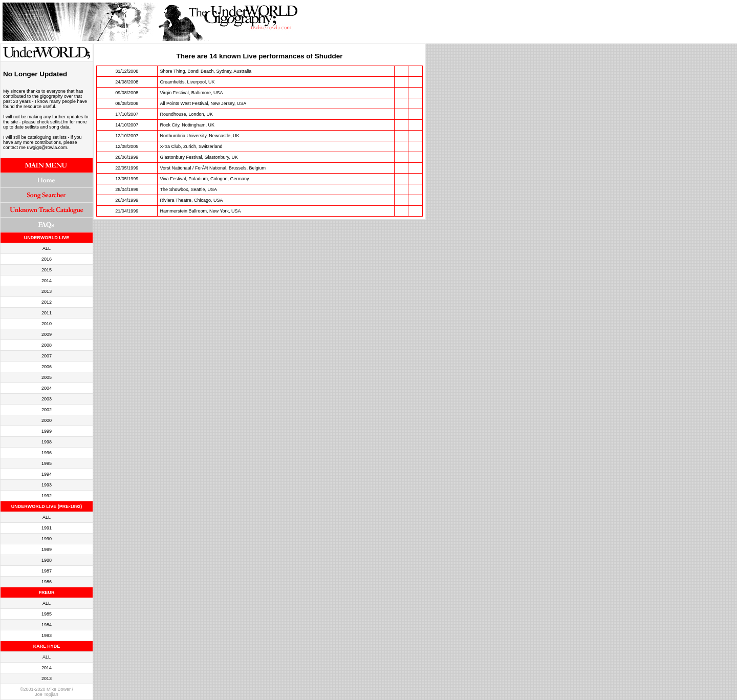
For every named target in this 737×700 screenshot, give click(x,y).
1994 (47, 474)
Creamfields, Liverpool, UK (188, 82)
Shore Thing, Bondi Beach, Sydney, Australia (206, 71)
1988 (47, 560)
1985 (47, 614)
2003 (47, 399)
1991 (47, 528)
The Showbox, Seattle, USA (189, 189)
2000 (47, 420)
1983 (47, 635)
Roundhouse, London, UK (187, 114)
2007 (47, 356)
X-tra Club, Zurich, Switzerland (191, 146)
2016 (47, 259)
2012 (47, 302)
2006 (47, 367)
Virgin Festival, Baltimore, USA (192, 93)
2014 (47, 281)
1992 (47, 496)
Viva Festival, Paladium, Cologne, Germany (205, 179)
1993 (47, 485)
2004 (47, 388)
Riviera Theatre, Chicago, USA (192, 200)
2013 (47, 291)
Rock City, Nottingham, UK (187, 125)
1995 (47, 463)
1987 (47, 571)
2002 (47, 410)
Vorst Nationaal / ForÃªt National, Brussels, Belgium (213, 168)
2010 (47, 324)
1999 (47, 431)
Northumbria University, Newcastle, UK (200, 136)
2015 (47, 270)
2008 (47, 345)
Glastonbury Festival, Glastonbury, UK (199, 157)
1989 (47, 549)
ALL (47, 248)
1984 (47, 625)
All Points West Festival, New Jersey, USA (203, 103)
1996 (47, 453)
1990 (47, 539)
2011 (47, 313)
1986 (47, 582)
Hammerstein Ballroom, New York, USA (201, 211)
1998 (47, 442)
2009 (47, 334)
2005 (47, 377)
